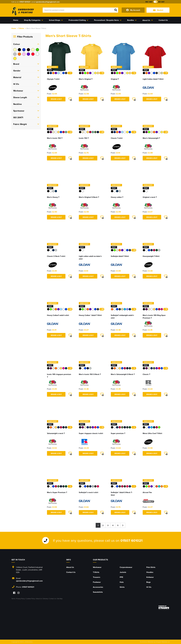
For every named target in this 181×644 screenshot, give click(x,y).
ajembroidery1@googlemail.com (48, 2)
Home (14, 28)
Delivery (45, 599)
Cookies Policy (30, 599)
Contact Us (71, 572)
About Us (70, 567)
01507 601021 (25, 2)
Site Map (60, 599)
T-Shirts (21, 28)
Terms (13, 599)
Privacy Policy (20, 599)
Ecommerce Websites (147, 642)
